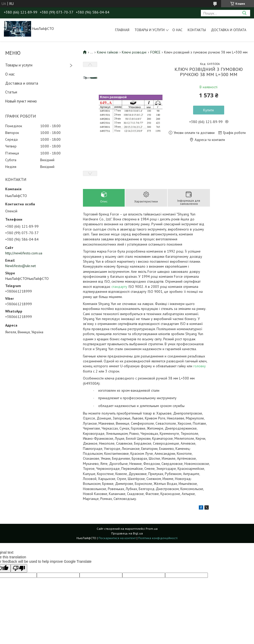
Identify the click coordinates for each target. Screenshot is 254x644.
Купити (209, 110)
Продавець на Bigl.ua (127, 533)
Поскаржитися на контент (117, 538)
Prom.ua (152, 529)
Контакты (197, 30)
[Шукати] (244, 13)
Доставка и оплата (229, 30)
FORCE (155, 52)
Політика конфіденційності (158, 538)
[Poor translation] (19, 568)
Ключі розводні (134, 52)
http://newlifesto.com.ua (24, 253)
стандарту (119, 287)
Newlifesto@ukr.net (20, 266)
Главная (122, 30)
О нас (177, 30)
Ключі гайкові (108, 52)
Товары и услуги (150, 30)
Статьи (11, 92)
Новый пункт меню (21, 101)
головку (200, 366)
